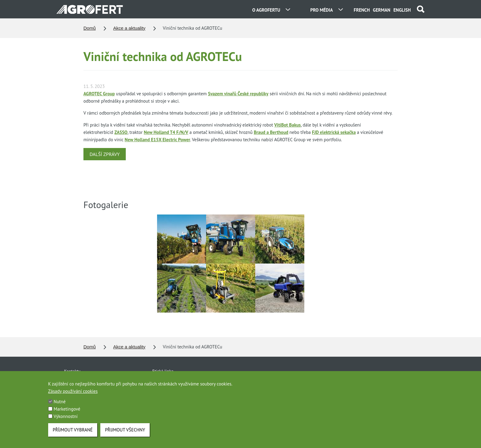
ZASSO (121, 132)
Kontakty (72, 371)
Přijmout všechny (125, 436)
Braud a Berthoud (271, 132)
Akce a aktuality (129, 28)
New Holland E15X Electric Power (157, 140)
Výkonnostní (66, 422)
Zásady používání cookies (73, 397)
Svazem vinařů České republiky (238, 94)
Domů (90, 28)
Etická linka (163, 371)
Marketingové (67, 415)
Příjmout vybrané (73, 436)
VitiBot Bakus (287, 125)
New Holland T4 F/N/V (166, 132)
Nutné (60, 408)
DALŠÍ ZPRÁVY (105, 154)
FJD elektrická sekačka (334, 132)
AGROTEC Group (99, 94)
